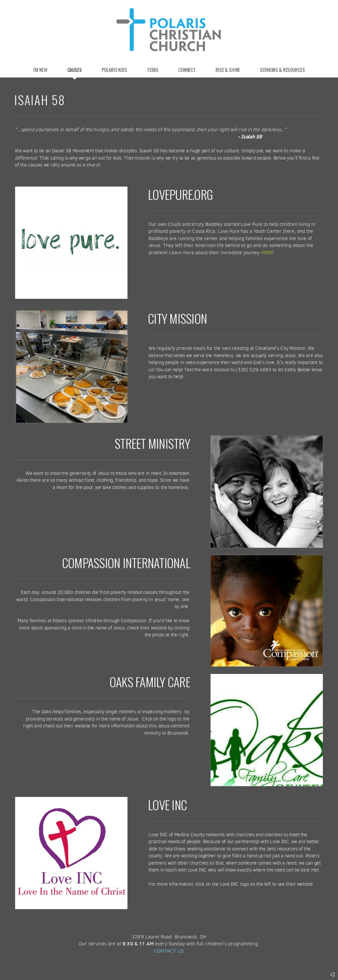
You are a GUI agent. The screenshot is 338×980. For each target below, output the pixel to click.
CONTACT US (169, 951)
